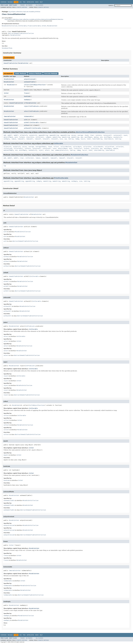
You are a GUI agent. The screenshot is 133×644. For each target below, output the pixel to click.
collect (27, 85)
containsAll (108, 135)
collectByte (77, 147)
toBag (77, 139)
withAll (27, 123)
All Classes (39, 5)
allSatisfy (24, 135)
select (26, 111)
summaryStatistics (62, 150)
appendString (43, 135)
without (27, 125)
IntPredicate (34, 106)
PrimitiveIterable (34, 26)
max (82, 137)
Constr (19, 7)
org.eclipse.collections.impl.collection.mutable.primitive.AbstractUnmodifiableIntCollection (34, 19)
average (80, 135)
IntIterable (22, 26)
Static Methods (21, 74)
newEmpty (27, 100)
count (125, 135)
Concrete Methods (51, 74)
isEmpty (48, 137)
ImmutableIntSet (10, 116)
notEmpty (7, 139)
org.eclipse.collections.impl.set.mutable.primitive (24, 12)
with (26, 120)
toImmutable (28, 116)
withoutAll (28, 128)
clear (92, 135)
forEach (22, 137)
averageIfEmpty (41, 147)
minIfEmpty (108, 137)
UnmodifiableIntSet (11, 63)
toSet (89, 139)
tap (5, 166)
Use (21, 2)
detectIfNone (8, 137)
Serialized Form (7, 48)
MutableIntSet (52, 26)
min (101, 137)
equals (26, 90)
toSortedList (109, 139)
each (16, 137)
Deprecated (30, 2)
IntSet (44, 26)
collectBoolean (66, 147)
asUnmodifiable (29, 82)
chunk (87, 135)
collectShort (18, 149)
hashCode (27, 96)
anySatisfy (33, 135)
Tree (24, 2)
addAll (10, 135)
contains (99, 135)
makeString (57, 137)
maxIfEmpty (88, 137)
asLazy (74, 135)
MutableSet (11, 85)
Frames (23, 5)
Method (25, 7)
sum (65, 139)
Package (10, 2)
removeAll (21, 139)
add (5, 135)
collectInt (120, 147)
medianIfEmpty (9, 150)
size (61, 139)
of (25, 103)
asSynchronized (29, 79)
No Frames (29, 5)
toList (83, 139)
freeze (26, 93)
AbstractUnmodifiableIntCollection (21, 33)
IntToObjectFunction (38, 85)
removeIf (38, 139)
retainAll (46, 139)
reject (26, 106)
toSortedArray (97, 139)
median (96, 137)
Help (41, 2)
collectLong (8, 149)
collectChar (87, 147)
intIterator (40, 137)
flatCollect (78, 149)
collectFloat (109, 147)
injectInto (30, 137)
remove (14, 139)
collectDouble (98, 147)
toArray (71, 139)
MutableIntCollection (10, 26)
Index (37, 2)
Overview (4, 2)
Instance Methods (35, 74)
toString (118, 139)
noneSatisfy (118, 137)
